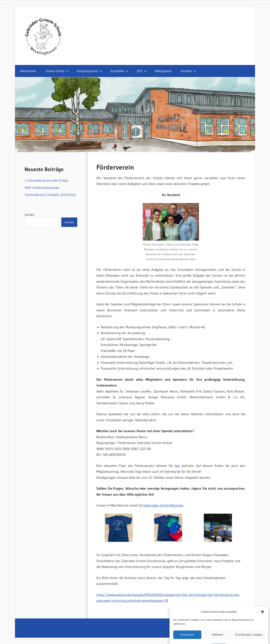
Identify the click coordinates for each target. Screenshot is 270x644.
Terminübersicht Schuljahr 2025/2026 (50, 195)
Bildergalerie (163, 71)
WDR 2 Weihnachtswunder (42, 188)
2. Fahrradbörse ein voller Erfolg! (46, 180)
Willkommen (28, 71)
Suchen (29, 215)
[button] (262, 621)
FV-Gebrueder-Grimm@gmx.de (161, 505)
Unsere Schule (57, 71)
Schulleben (119, 71)
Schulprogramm (89, 71)
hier (177, 466)
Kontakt (188, 71)
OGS (142, 71)
